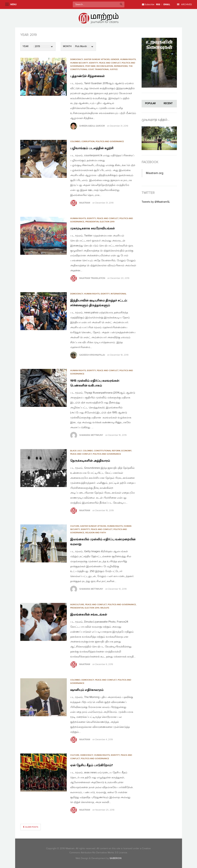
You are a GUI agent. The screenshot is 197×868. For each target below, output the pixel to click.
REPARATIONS (121, 66)
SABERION (116, 858)
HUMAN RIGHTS (128, 59)
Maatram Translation (92, 278)
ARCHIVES (184, 4)
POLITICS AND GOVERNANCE (110, 142)
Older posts (31, 827)
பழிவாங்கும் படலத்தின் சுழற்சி (94, 148)
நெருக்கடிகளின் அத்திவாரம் (92, 461)
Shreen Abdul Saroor (92, 126)
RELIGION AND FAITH (96, 533)
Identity (94, 63)
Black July (76, 451)
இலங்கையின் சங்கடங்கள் (91, 614)
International (119, 294)
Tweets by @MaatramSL (156, 202)
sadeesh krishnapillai (92, 355)
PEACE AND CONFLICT (110, 63)
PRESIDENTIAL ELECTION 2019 (100, 222)
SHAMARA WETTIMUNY (91, 435)
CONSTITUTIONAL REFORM (107, 451)
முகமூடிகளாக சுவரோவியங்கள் (95, 228)
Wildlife (105, 608)
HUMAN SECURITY (79, 63)
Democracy (77, 59)
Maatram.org (155, 173)
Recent (168, 103)
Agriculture (77, 605)
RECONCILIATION (105, 66)
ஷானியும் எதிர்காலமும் (89, 690)
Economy (126, 451)
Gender (115, 59)
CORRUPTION (88, 142)
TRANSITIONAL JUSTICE (106, 69)
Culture (75, 526)
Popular (150, 103)
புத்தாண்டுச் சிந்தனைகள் (89, 76)
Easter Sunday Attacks (97, 59)
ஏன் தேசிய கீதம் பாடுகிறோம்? (94, 765)
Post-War (90, 66)
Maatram (85, 203)
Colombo (75, 142)
